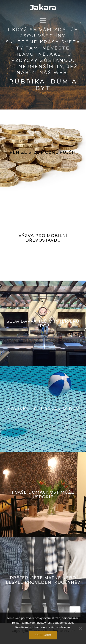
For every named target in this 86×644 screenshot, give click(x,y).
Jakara (43, 8)
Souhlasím (43, 635)
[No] (80, 628)
